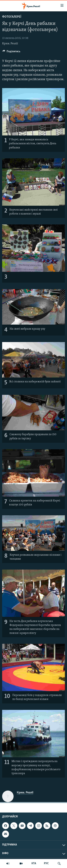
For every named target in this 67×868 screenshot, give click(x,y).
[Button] (11, 52)
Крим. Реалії (10, 44)
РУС (46, 863)
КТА (34, 863)
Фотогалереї (12, 17)
